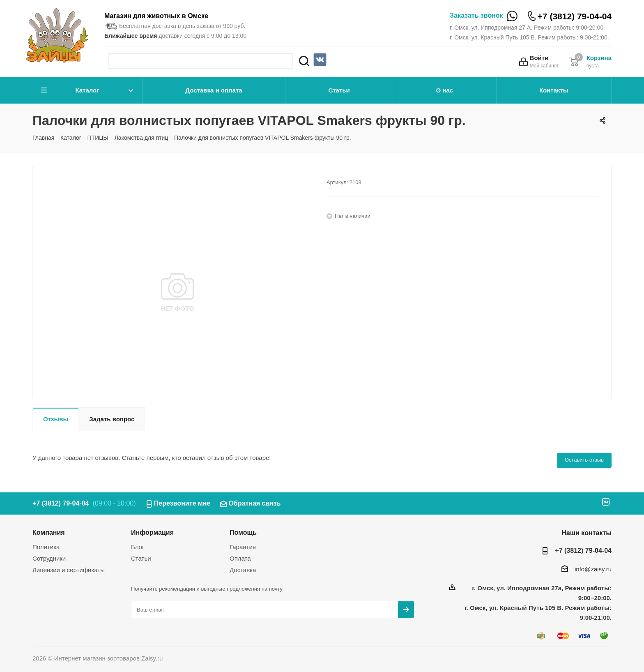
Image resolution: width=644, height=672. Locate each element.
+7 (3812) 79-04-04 (575, 16)
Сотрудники (49, 558)
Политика (46, 547)
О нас (445, 90)
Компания (49, 532)
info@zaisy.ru (593, 569)
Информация (152, 532)
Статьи (339, 90)
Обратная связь (254, 503)
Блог (138, 547)
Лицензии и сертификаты (69, 570)
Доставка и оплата (214, 90)
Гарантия (243, 547)
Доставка (243, 570)
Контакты (554, 90)
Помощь (243, 532)
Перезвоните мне (182, 503)
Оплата (240, 558)
